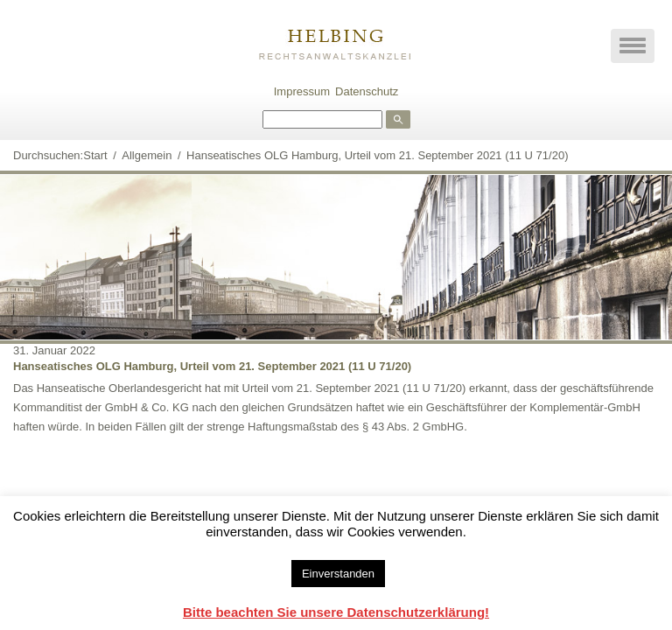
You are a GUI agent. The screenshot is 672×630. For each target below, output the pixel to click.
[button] (633, 46)
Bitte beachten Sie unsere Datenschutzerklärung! (336, 612)
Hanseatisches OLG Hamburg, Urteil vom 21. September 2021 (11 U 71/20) (212, 366)
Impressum (302, 91)
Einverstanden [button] (338, 574)
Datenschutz (367, 91)
